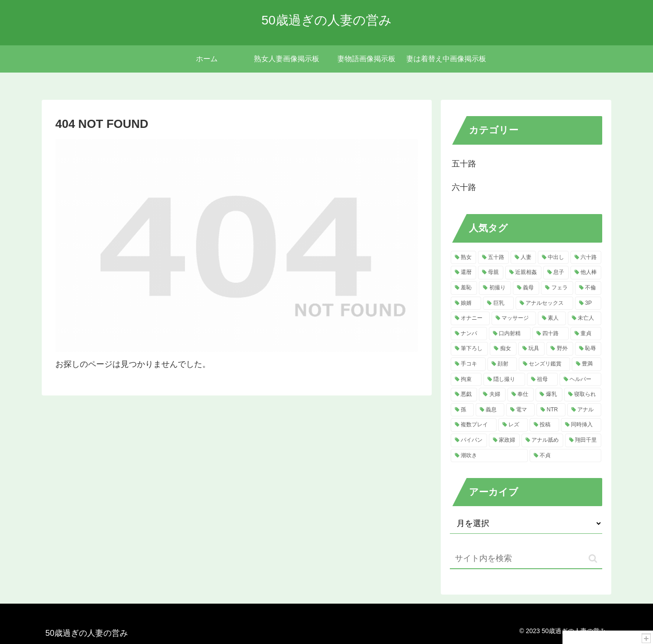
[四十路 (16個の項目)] (551, 334)
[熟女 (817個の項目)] (463, 258)
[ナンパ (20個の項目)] (469, 334)
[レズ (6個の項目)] (513, 425)
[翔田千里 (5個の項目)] (583, 440)
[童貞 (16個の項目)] (586, 334)
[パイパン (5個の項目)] (469, 440)
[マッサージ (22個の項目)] (514, 318)
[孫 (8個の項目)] (462, 410)
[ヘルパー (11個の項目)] (580, 380)
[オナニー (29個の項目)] (470, 318)
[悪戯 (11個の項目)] (464, 395)
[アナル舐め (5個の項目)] (542, 440)
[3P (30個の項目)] (588, 303)
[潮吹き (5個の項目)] (489, 456)
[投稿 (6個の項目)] (544, 425)
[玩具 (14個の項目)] (531, 349)
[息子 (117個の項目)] (556, 273)
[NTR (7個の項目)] (551, 410)
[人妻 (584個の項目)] (523, 258)
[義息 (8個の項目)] (490, 410)
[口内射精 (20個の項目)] (510, 334)
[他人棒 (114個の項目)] (586, 273)
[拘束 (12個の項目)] (466, 380)
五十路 (464, 164)
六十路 (464, 187)
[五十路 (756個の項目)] (493, 258)
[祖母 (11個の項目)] (542, 380)
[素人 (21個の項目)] (552, 318)
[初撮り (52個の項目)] (495, 288)
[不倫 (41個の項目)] (588, 288)
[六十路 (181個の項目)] (586, 258)
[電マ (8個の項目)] (520, 410)
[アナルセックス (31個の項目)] (544, 303)
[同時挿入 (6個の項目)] (581, 425)
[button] (593, 559)
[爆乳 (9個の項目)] (549, 395)
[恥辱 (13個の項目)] (588, 349)
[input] (526, 559)
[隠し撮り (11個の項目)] (504, 380)
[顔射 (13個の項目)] (502, 364)
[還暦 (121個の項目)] (463, 273)
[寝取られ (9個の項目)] (583, 395)
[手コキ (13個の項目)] (468, 364)
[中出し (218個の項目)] (553, 258)
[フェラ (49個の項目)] (557, 288)
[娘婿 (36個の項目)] (466, 303)
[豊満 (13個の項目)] (587, 364)
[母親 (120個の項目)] (491, 273)
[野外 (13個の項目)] (560, 349)
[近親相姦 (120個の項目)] (523, 273)
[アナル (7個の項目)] (584, 410)
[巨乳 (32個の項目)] (498, 303)
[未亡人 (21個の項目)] (585, 318)
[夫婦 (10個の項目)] (492, 395)
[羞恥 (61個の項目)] (464, 288)
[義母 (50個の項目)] (526, 288)
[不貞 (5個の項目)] (565, 456)
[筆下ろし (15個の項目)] (469, 349)
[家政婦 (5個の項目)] (504, 440)
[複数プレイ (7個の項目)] (474, 425)
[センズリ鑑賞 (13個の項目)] (544, 364)
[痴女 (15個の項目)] (503, 349)
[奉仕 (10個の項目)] (521, 395)
